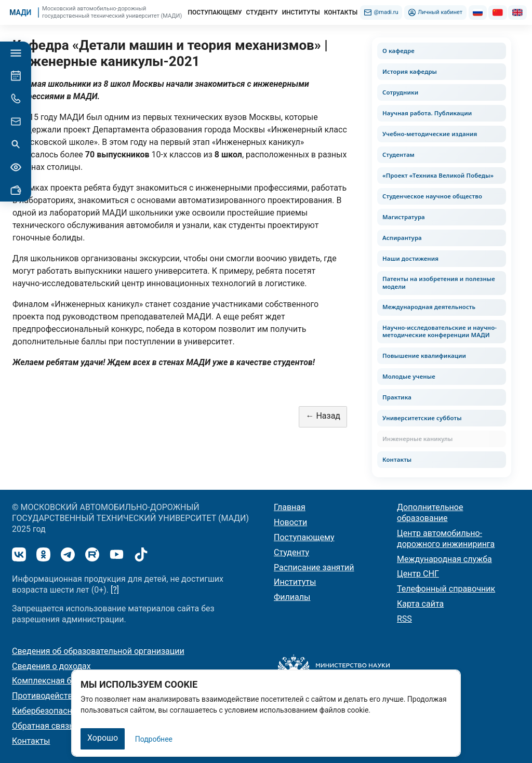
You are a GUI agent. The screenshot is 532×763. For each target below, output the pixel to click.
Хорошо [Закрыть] (103, 738)
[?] (115, 590)
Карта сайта (420, 604)
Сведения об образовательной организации (98, 651)
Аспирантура (402, 238)
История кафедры (410, 71)
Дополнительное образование (430, 513)
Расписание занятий (314, 567)
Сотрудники (400, 92)
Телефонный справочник (446, 589)
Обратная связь (43, 726)
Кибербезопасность (51, 711)
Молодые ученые (409, 376)
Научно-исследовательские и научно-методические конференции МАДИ (440, 331)
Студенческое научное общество (432, 196)
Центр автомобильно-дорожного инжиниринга (446, 539)
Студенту (291, 552)
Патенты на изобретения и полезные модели (439, 283)
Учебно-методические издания (430, 134)
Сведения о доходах (51, 666)
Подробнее (154, 739)
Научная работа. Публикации (427, 113)
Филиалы (292, 597)
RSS (404, 619)
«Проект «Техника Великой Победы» (438, 175)
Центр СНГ (418, 574)
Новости (290, 522)
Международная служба (444, 559)
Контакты (397, 459)
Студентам (398, 155)
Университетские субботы (422, 418)
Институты (295, 582)
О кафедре (398, 51)
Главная (290, 507)
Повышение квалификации (424, 356)
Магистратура (404, 217)
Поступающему (304, 537)
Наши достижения (410, 258)
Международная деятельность (429, 307)
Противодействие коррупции (69, 696)
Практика (397, 397)
